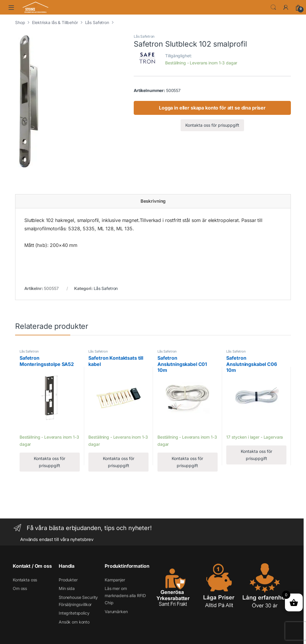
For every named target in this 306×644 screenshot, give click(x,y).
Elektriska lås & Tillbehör (55, 22)
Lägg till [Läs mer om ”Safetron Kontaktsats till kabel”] (98, 428)
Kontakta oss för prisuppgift (212, 125)
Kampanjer (115, 580)
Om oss (20, 588)
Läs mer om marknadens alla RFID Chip (125, 595)
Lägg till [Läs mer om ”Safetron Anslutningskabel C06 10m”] (236, 428)
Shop (20, 22)
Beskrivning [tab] (153, 201)
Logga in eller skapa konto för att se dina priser (212, 108)
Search (273, 7)
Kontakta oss (25, 580)
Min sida (67, 588)
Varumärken (116, 612)
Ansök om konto (74, 622)
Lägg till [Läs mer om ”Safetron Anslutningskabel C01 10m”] (167, 428)
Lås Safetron (97, 22)
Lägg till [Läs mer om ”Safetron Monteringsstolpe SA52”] (29, 428)
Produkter (68, 580)
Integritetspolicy (74, 613)
